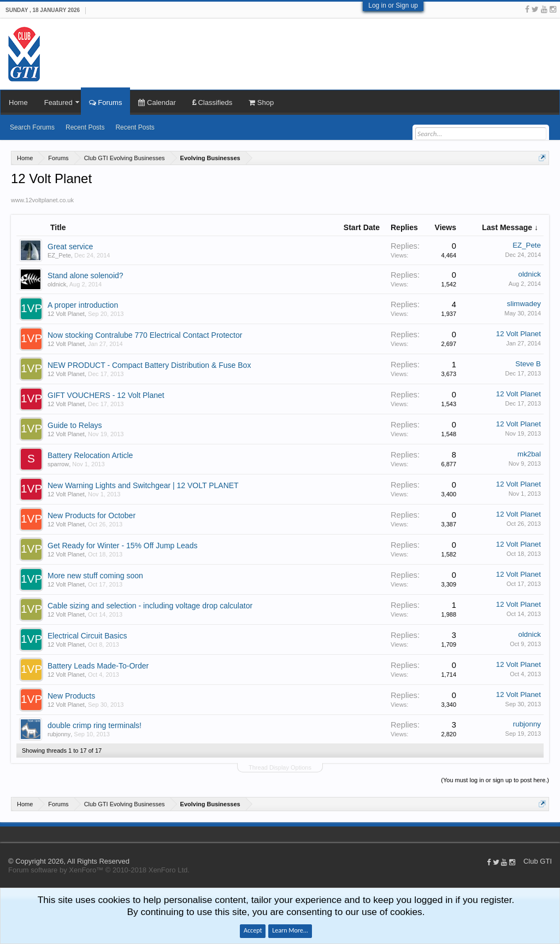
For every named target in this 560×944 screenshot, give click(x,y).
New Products (71, 696)
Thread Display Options (280, 767)
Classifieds (212, 102)
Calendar (157, 102)
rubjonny (59, 734)
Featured (58, 102)
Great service (70, 247)
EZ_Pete (59, 255)
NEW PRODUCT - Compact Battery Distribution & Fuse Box (149, 365)
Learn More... (290, 930)
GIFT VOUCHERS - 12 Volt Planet (106, 395)
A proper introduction (83, 305)
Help (544, 834)
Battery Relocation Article (90, 455)
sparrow (58, 464)
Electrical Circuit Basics (87, 636)
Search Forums (32, 127)
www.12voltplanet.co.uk (42, 200)
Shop (261, 102)
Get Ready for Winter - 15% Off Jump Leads (122, 546)
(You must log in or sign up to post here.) (495, 780)
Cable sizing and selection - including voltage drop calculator (150, 606)
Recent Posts (85, 127)
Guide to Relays (75, 425)
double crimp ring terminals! (95, 725)
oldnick (57, 284)
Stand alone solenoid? (86, 275)
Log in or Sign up (393, 5)
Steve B (528, 364)
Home (18, 102)
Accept (253, 930)
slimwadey (524, 304)
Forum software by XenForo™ (99, 870)
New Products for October (92, 515)
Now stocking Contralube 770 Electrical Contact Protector (145, 335)
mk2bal (529, 454)
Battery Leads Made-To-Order (98, 666)
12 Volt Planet (66, 314)
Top (555, 834)
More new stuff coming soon (95, 576)
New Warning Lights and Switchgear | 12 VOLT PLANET (143, 485)
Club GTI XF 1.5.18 (5, 834)
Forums (106, 102)
